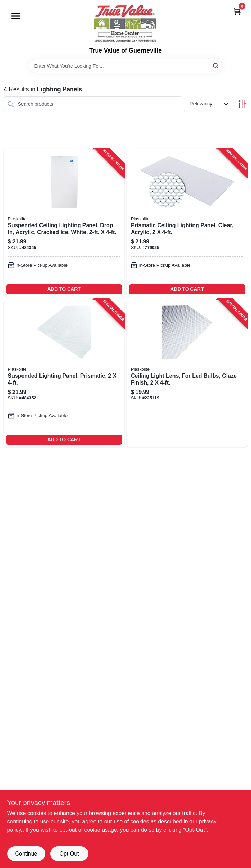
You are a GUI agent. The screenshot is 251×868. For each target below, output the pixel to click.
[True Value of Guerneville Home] (125, 24)
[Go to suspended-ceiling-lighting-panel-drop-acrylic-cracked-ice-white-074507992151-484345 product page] (64, 223)
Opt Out (69, 854)
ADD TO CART (64, 289)
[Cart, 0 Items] (237, 11)
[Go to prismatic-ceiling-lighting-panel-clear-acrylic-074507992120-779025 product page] (187, 223)
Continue (26, 854)
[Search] (216, 66)
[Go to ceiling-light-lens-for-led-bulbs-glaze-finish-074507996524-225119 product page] (187, 373)
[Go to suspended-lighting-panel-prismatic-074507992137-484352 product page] (64, 373)
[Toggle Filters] (242, 104)
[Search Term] (126, 66)
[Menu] (16, 16)
